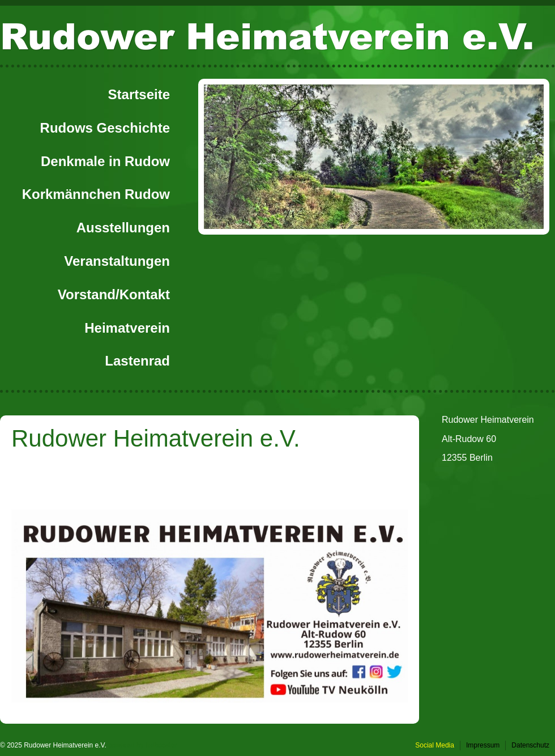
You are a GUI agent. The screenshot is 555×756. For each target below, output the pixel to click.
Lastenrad (137, 361)
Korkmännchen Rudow (96, 194)
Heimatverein (127, 328)
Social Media (435, 745)
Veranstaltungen (117, 261)
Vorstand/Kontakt (114, 294)
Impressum (483, 745)
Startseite (139, 94)
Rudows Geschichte (105, 128)
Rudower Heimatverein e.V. (267, 35)
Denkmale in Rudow (105, 161)
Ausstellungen (123, 228)
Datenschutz (530, 745)
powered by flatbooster (142, 745)
